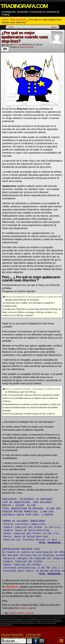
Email (42, 641)
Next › (54, 27)
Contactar (33, 635)
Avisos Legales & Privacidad (20, 638)
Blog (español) (27, 47)
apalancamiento (17, 613)
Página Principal (12, 635)
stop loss (30, 613)
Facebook (36, 641)
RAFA (16, 45)
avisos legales (27, 608)
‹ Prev (11, 27)
